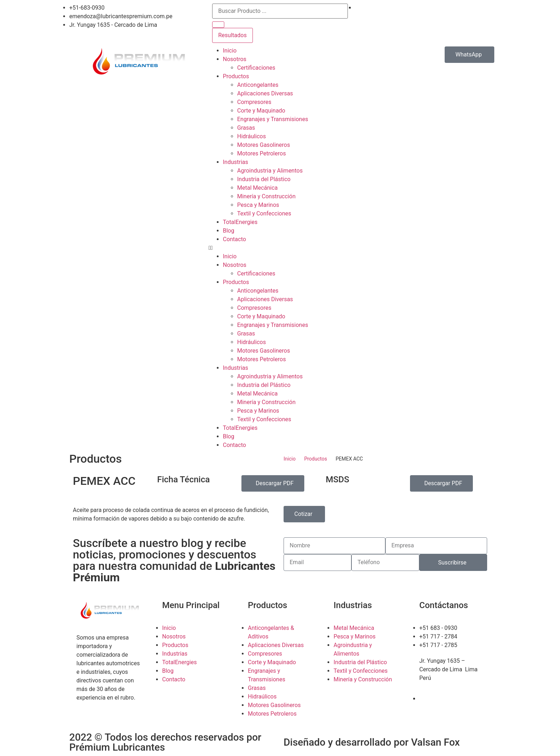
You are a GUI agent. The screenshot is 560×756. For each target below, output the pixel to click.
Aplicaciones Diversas (265, 93)
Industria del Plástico (264, 179)
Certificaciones (256, 68)
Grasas (246, 128)
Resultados (232, 35)
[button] (280, 248)
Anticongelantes (258, 85)
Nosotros (235, 59)
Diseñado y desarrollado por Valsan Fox (372, 742)
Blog (229, 231)
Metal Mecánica (257, 188)
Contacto (234, 239)
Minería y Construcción (266, 196)
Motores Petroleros (261, 153)
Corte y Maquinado (261, 111)
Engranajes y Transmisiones (273, 119)
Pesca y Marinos (258, 205)
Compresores (254, 102)
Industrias (236, 162)
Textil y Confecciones (264, 213)
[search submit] (218, 25)
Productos (236, 76)
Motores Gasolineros (264, 145)
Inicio (230, 51)
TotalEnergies (240, 222)
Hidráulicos (252, 136)
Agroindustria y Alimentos (270, 171)
